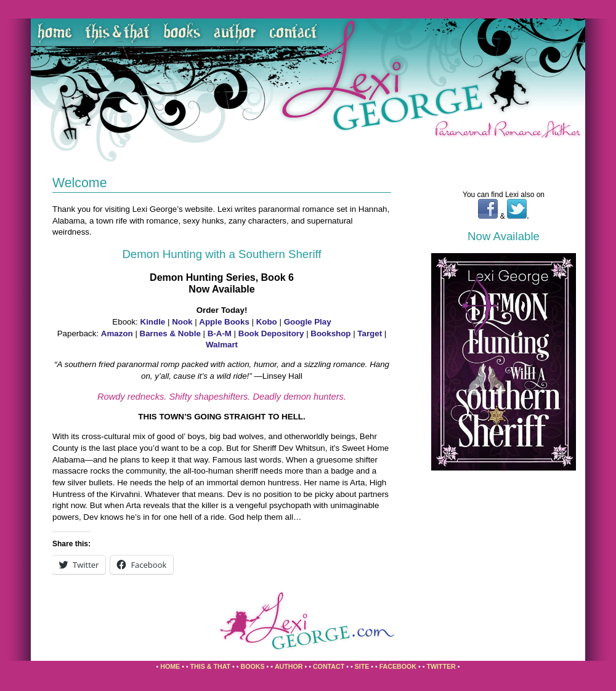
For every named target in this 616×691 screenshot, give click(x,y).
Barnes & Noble (170, 333)
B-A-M (220, 333)
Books (252, 666)
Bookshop (330, 333)
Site (362, 666)
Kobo (267, 322)
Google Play (308, 322)
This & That (211, 666)
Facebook (398, 666)
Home (170, 666)
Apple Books (224, 322)
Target (370, 333)
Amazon (118, 333)
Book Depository (271, 333)
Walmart (222, 345)
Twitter (441, 666)
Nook (182, 322)
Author (289, 666)
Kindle (153, 322)
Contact (329, 666)
